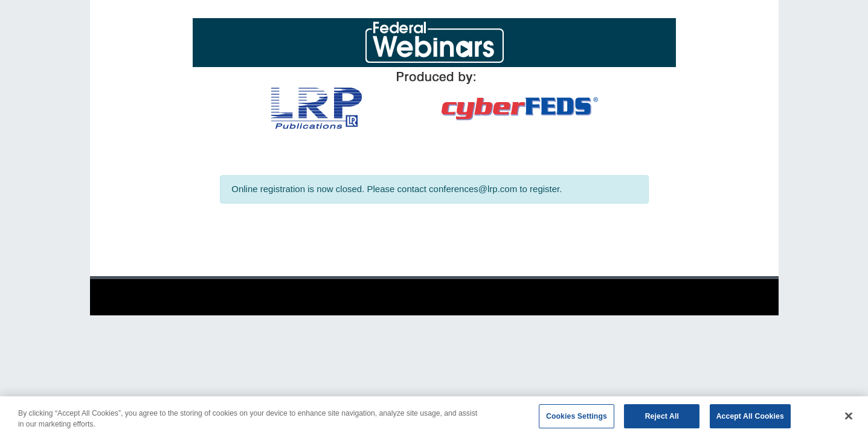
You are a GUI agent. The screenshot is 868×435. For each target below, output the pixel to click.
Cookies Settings (577, 418)
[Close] (849, 418)
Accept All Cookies (750, 418)
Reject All (662, 418)
